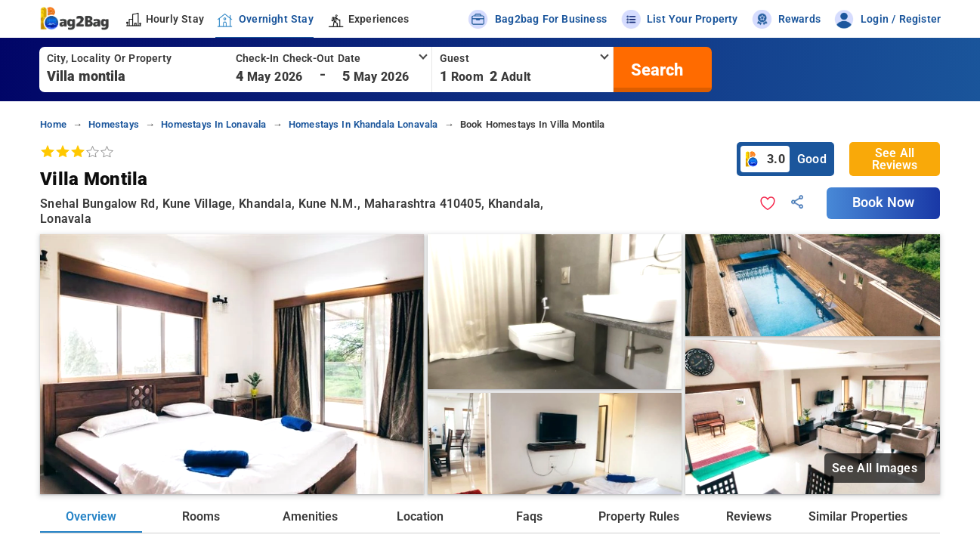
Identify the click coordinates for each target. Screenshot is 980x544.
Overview (91, 516)
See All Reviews (895, 159)
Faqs (529, 516)
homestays (114, 124)
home (53, 124)
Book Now (883, 202)
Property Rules (638, 516)
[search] (655, 70)
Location (420, 516)
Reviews (749, 516)
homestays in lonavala (213, 124)
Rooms (201, 516)
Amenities (310, 516)
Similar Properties (858, 516)
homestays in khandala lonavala (363, 124)
